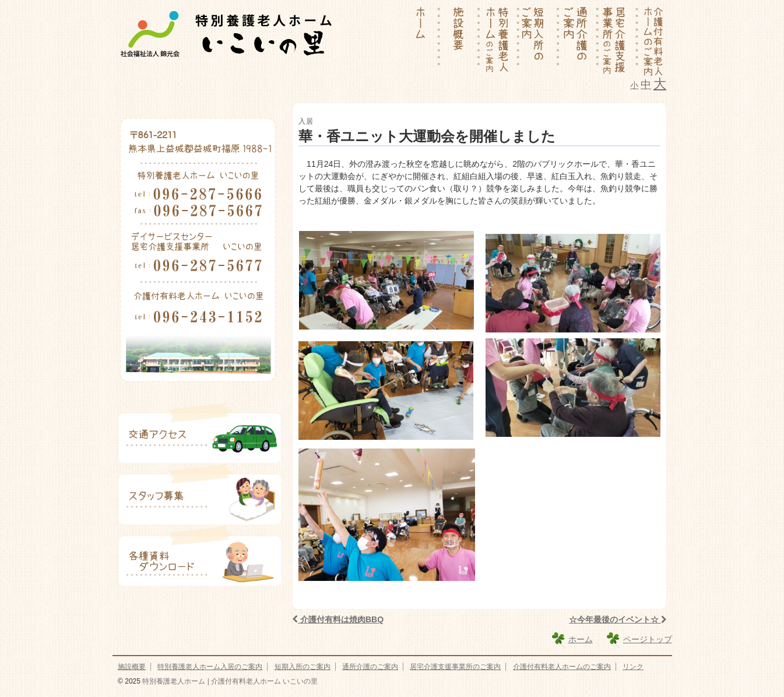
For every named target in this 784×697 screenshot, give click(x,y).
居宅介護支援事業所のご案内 (455, 667)
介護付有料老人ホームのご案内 (562, 667)
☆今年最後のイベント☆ (618, 619)
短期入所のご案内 (303, 667)
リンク (633, 667)
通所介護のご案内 (370, 667)
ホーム (581, 639)
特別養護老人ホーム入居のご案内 (210, 667)
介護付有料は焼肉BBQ (338, 619)
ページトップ (648, 639)
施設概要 (132, 667)
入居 (306, 121)
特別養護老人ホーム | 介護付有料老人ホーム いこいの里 (229, 681)
